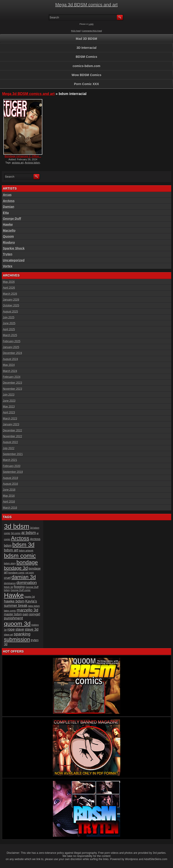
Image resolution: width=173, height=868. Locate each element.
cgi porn (30, 573)
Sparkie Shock (14, 248)
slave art (9, 635)
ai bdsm (29, 533)
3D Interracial (87, 48)
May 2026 (9, 282)
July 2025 (9, 317)
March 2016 (10, 508)
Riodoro (9, 242)
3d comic (16, 533)
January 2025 (11, 347)
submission (17, 639)
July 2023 (9, 395)
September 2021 (13, 454)
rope (11, 629)
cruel (7, 578)
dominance (10, 583)
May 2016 (9, 496)
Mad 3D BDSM (87, 39)
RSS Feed (76, 31)
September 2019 (13, 472)
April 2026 (9, 288)
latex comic (10, 611)
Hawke (8, 224)
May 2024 (9, 365)
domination (27, 583)
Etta (6, 213)
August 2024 (10, 359)
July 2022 (9, 448)
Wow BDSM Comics (86, 75)
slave (20, 629)
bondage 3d (16, 568)
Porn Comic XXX (86, 84)
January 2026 (11, 300)
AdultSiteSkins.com (156, 859)
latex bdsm (34, 606)
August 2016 (10, 484)
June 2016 (9, 490)
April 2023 (9, 412)
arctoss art (18, 163)
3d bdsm (17, 526)
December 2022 (13, 431)
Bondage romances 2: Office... (23, 156)
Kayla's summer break (20, 603)
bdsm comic (20, 556)
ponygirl (35, 614)
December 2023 (13, 383)
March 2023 (10, 419)
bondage (27, 562)
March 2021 (10, 460)
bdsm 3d (23, 545)
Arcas (7, 195)
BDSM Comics (86, 57)
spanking (22, 634)
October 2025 (11, 306)
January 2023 (11, 424)
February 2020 (12, 466)
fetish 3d (9, 587)
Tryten (8, 254)
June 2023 (9, 401)
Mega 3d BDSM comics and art (87, 5)
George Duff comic (21, 590)
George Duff (12, 219)
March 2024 (10, 371)
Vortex (8, 266)
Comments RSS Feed (92, 31)
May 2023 (9, 407)
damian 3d (24, 577)
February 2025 (12, 341)
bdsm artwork (26, 551)
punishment (14, 618)
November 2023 (13, 389)
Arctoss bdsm (32, 163)
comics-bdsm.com (87, 66)
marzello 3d (27, 610)
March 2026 (10, 294)
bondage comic (16, 573)
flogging (19, 587)
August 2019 (10, 478)
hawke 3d (30, 597)
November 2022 (13, 436)
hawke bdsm (14, 601)
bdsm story (10, 563)
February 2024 (12, 377)
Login (91, 24)
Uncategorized (14, 260)
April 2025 (9, 329)
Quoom (8, 236)
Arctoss (9, 201)
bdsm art (11, 550)
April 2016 (9, 502)
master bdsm (13, 614)
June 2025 (9, 323)
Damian (9, 207)
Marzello (9, 231)
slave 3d (32, 629)
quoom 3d (17, 624)
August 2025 (10, 312)
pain (26, 614)
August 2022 (10, 442)
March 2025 (10, 335)
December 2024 (13, 353)
